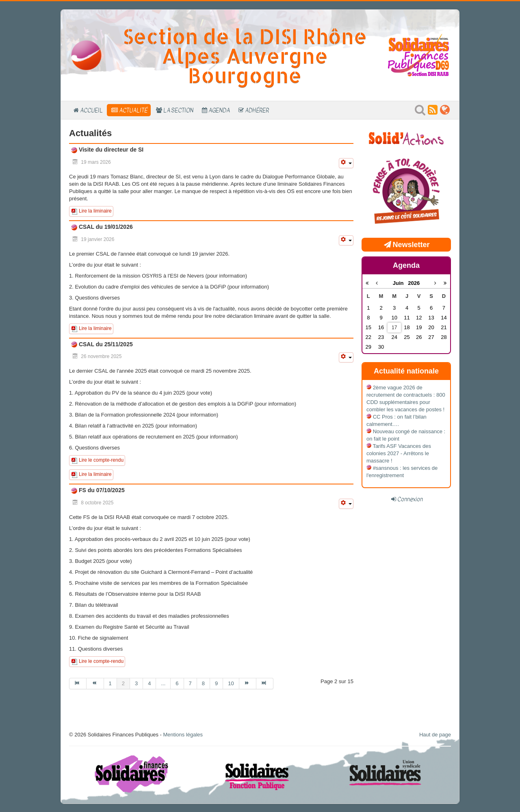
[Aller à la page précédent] (95, 684)
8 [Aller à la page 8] (203, 683)
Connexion (410, 499)
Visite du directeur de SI (110, 150)
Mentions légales (183, 735)
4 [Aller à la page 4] (149, 683)
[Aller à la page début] (78, 684)
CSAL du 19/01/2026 (105, 227)
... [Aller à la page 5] (163, 683)
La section (178, 110)
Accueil (91, 110)
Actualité (133, 110)
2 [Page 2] (123, 683)
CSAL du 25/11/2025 (105, 344)
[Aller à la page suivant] (248, 684)
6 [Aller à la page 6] (177, 683)
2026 (414, 283)
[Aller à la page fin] (265, 684)
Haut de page (435, 735)
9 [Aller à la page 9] (216, 683)
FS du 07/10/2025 (101, 490)
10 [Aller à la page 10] (231, 683)
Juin (401, 283)
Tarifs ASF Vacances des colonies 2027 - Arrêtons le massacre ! (399, 453)
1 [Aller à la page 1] (110, 683)
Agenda (219, 110)
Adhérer (257, 110)
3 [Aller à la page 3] (136, 683)
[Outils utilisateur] (346, 163)
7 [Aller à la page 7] (190, 683)
